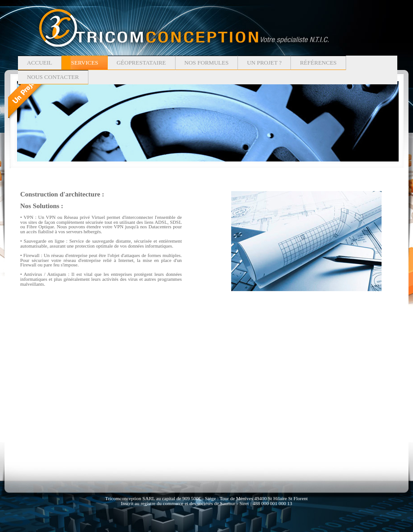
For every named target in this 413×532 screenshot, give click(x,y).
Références (318, 63)
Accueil (40, 63)
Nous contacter (53, 77)
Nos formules (207, 63)
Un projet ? (264, 63)
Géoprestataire (141, 63)
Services (84, 63)
